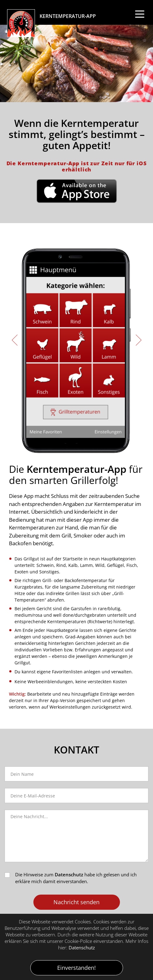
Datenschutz (69, 874)
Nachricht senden (76, 902)
